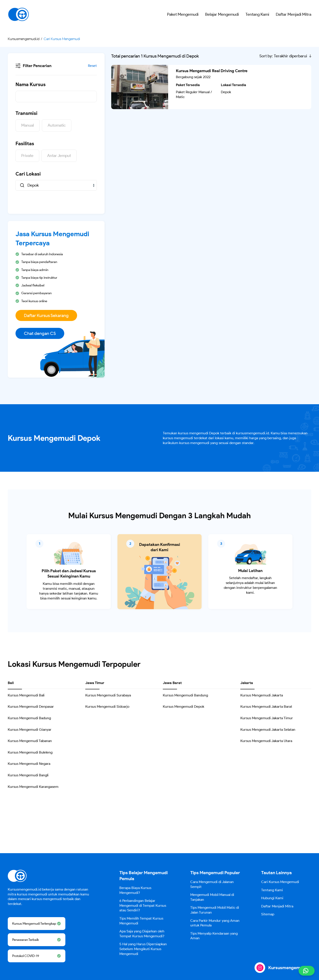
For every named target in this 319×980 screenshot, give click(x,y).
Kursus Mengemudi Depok (184, 706)
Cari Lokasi (28, 174)
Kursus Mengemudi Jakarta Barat (266, 706)
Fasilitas (25, 144)
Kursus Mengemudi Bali (26, 695)
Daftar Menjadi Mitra (294, 14)
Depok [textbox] (33, 185)
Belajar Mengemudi (222, 14)
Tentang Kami (257, 14)
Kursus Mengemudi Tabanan (30, 741)
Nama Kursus (31, 84)
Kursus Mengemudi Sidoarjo (107, 706)
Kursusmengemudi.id (290, 968)
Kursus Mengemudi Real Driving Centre (212, 71)
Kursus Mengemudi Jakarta (262, 695)
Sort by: (266, 56)
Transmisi (26, 113)
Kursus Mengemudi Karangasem (33, 787)
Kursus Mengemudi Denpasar (31, 706)
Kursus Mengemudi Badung (29, 718)
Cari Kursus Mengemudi (280, 882)
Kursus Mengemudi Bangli (28, 775)
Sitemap (268, 914)
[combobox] (56, 185)
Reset (92, 66)
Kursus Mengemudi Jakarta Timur (267, 718)
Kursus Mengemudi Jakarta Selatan (268, 730)
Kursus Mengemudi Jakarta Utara (266, 741)
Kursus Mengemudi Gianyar (30, 730)
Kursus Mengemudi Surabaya (108, 695)
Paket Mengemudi (183, 14)
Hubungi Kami (272, 898)
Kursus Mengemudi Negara (29, 764)
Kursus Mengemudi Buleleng (30, 752)
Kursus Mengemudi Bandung (185, 695)
